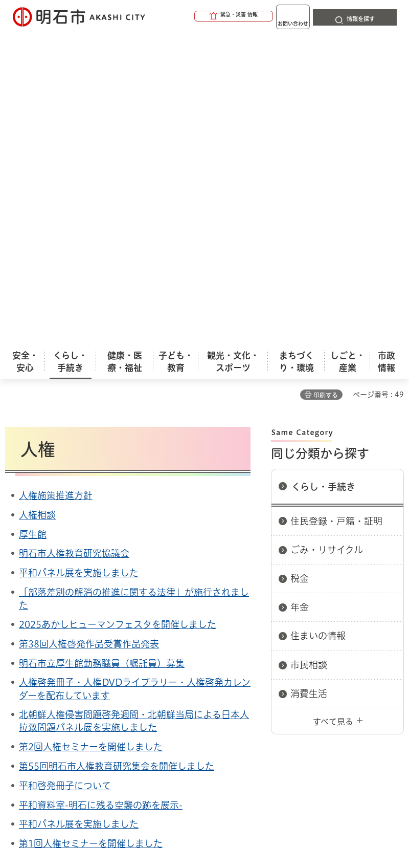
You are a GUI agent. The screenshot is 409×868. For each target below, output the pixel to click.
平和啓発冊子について (65, 474)
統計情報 (284, 789)
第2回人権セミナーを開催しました (91, 436)
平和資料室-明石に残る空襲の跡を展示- (101, 494)
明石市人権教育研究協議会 (74, 242)
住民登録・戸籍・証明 (336, 210)
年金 (300, 296)
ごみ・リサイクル (327, 238)
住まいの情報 (318, 324)
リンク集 (194, 662)
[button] (194, 16)
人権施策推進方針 (56, 184)
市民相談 (309, 354)
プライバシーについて (93, 662)
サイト (267, 662)
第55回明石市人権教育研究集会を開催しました (117, 455)
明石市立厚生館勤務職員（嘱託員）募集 (102, 352)
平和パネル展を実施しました (79, 262)
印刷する (326, 84)
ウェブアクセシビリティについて (231, 646)
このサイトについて (89, 646)
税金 (300, 267)
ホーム (16, 610)
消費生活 (309, 382)
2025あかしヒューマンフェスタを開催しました (118, 313)
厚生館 (33, 223)
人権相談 (37, 204)
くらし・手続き (323, 176)
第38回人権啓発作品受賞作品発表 (89, 333)
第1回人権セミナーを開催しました (91, 532)
